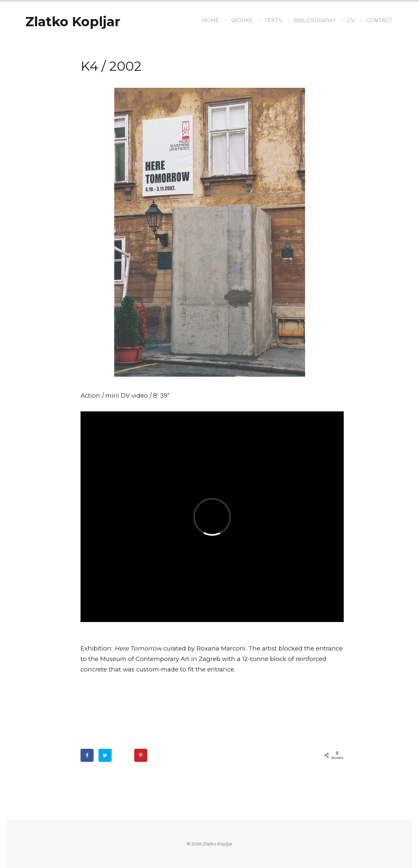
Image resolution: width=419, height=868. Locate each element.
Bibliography (315, 20)
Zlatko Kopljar (73, 21)
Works (242, 20)
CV (351, 20)
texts (273, 20)
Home (211, 20)
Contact (379, 20)
